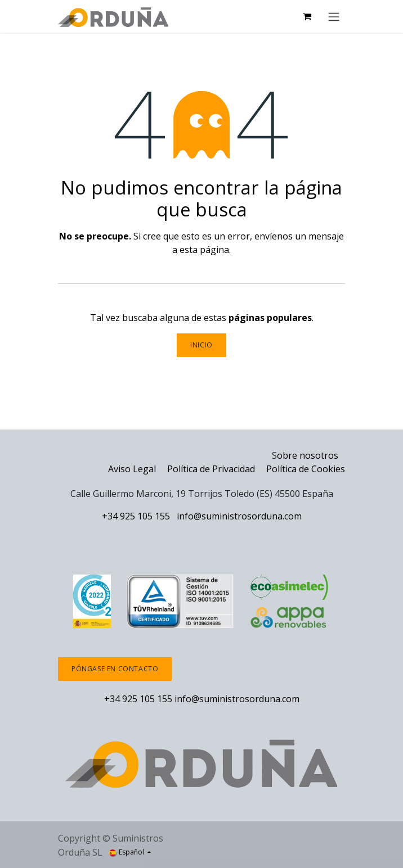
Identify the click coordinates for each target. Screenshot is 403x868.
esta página (204, 250)
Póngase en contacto (115, 669)
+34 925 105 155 (136, 516)
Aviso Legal (132, 469)
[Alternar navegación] (334, 16)
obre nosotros (308, 455)
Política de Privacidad (212, 469)
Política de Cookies (306, 469)
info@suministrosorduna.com (239, 516)
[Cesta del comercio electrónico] (307, 16)
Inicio (201, 345)
